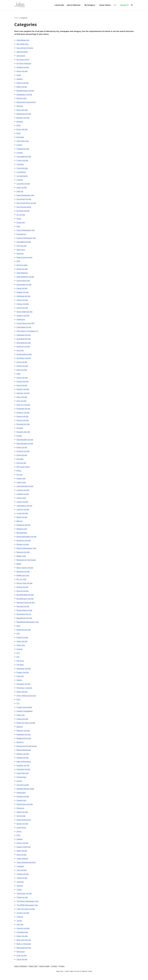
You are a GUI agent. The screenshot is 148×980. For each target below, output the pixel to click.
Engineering (21, 235)
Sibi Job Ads (21, 821)
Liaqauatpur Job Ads (24, 509)
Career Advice (105, 5)
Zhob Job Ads (22, 961)
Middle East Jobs (23, 579)
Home (16, 18)
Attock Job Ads (22, 71)
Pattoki (19, 684)
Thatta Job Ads (22, 903)
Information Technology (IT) (28, 333)
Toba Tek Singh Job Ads (26, 915)
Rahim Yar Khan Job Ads (26, 727)
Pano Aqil (20, 680)
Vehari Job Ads (22, 942)
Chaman (20, 153)
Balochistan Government (26, 103)
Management (22, 536)
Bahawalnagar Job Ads (25, 91)
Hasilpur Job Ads (23, 317)
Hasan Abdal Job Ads (24, 313)
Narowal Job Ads (23, 610)
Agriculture (21, 56)
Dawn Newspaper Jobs (25, 196)
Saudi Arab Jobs (23, 778)
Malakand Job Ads (23, 528)
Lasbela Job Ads (23, 497)
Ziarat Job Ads (22, 965)
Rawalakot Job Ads (24, 739)
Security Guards (23, 790)
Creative (20, 181)
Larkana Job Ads (23, 493)
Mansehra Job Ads (24, 544)
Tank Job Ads (22, 875)
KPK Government (23, 469)
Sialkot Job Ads (22, 817)
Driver (19, 220)
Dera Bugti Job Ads (24, 200)
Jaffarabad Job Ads (24, 345)
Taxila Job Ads (22, 883)
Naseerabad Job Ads (24, 614)
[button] (81, 5)
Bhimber (20, 122)
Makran (20, 524)
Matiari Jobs (21, 559)
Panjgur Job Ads (23, 676)
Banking (20, 107)
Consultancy (21, 173)
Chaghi (19, 146)
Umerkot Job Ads (23, 934)
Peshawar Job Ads (23, 688)
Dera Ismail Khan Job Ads (26, 204)
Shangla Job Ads (23, 801)
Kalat (18, 376)
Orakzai (19, 653)
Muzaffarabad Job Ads (25, 598)
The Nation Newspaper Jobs (28, 907)
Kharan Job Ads (22, 419)
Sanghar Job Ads (23, 770)
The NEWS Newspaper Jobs (27, 911)
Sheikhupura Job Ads (25, 809)
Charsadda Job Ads (24, 157)
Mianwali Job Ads (23, 575)
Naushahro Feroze (24, 618)
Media (19, 567)
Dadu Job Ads (22, 189)
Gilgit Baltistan (22, 274)
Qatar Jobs (21, 719)
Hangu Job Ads (22, 302)
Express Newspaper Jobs (26, 239)
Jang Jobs (20, 352)
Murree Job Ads (23, 594)
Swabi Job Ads (22, 856)
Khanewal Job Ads (23, 411)
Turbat (19, 926)
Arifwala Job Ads (23, 67)
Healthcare (21, 321)
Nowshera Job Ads (24, 633)
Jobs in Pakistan (21, 978)
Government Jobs (23, 282)
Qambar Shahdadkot (25, 715)
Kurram (19, 477)
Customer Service (23, 185)
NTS (18, 637)
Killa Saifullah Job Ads (25, 446)
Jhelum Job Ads (22, 368)
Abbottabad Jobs (23, 40)
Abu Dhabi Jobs (23, 44)
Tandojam (20, 872)
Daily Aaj (20, 192)
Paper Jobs (33, 978)
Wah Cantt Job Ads (24, 946)
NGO (18, 630)
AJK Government (23, 60)
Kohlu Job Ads (22, 458)
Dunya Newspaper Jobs (26, 231)
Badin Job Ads (22, 87)
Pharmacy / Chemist (24, 692)
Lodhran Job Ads (23, 512)
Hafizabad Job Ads (23, 298)
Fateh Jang (21, 251)
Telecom (20, 891)
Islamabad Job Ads (24, 337)
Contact (54, 978)
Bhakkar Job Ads (23, 118)
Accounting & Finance (25, 48)
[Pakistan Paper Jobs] (20, 5)
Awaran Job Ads (23, 83)
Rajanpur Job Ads (23, 735)
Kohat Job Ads (22, 450)
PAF (18, 661)
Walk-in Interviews (24, 950)
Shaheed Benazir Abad (25, 793)
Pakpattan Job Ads (24, 672)
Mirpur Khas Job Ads (24, 587)
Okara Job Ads (22, 645)
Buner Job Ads (22, 130)
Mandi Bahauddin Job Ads (26, 540)
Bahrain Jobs (22, 99)
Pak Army (20, 665)
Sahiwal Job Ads (23, 762)
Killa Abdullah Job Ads (25, 442)
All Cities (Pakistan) (24, 64)
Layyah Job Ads (22, 505)
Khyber (19, 438)
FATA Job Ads (22, 247)
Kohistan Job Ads (23, 454)
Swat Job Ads (21, 860)
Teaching (20, 887)
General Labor (22, 267)
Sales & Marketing (24, 766)
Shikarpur (20, 813)
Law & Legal (21, 501)
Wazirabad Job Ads (24, 954)
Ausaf (19, 75)
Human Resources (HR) (25, 325)
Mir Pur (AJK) (21, 583)
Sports (19, 836)
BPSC (19, 126)
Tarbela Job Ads (23, 879)
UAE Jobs (20, 930)
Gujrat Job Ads (22, 290)
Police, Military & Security (26, 700)
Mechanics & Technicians (26, 563)
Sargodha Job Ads (23, 774)
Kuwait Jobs (21, 481)
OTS (18, 657)
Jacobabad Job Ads (24, 341)
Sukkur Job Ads (22, 848)
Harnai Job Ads (22, 310)
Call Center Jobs (23, 142)
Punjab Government (24, 712)
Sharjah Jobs (21, 805)
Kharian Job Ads (23, 423)
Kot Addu (20, 462)
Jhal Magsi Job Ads (24, 360)
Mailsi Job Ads (22, 520)
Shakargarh (21, 797)
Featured (20, 255)
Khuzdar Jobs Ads (23, 434)
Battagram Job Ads (24, 114)
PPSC (18, 704)
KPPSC (19, 473)
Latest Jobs (59, 5)
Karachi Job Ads (23, 384)
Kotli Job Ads (21, 466)
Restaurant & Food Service (27, 751)
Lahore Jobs (21, 485)
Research (20, 747)
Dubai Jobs (21, 224)
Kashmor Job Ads (23, 395)
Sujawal (19, 844)
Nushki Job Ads (22, 641)
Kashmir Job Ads (23, 391)
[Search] (132, 5)
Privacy (62, 978)
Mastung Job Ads (23, 555)
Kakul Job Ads (22, 372)
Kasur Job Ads (22, 399)
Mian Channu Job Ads (25, 571)
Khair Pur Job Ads (23, 407)
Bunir (19, 134)
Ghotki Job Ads (22, 270)
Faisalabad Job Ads (24, 243)
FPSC (18, 263)
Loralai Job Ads (22, 516)
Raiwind (19, 731)
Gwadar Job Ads (23, 294)
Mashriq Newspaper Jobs (26, 551)
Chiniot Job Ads (22, 161)
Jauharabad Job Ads (24, 356)
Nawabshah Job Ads (24, 622)
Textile (19, 895)
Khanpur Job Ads (23, 415)
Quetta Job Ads (22, 723)
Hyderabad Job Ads (24, 329)
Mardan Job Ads (23, 548)
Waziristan (21, 957)
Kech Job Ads (21, 403)
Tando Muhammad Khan (26, 868)
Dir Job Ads (21, 216)
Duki (18, 228)
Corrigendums (22, 177)
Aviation (20, 79)
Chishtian (20, 165)
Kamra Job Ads (22, 380)
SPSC (18, 840)
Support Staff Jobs (24, 852)
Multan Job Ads (22, 590)
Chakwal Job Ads (23, 149)
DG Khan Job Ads (23, 212)
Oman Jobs (21, 649)
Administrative (22, 52)
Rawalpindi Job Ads (24, 743)
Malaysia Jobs (22, 532)
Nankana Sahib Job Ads (26, 606)
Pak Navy (20, 669)
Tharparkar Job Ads (24, 899)
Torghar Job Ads (23, 918)
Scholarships (21, 782)
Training (20, 922)
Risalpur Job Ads (23, 758)
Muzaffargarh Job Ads (25, 602)
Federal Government (24, 259)
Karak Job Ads (22, 388)
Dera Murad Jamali (24, 208)
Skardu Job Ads (22, 829)
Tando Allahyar (22, 864)
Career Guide (44, 978)
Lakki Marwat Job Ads (25, 489)
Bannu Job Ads (22, 110)
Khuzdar (20, 430)
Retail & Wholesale (24, 754)
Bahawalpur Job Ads (24, 95)
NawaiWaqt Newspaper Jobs (28, 626)
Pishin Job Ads (22, 696)
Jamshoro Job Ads (23, 349)
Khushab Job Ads (23, 427)
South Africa (21, 833)
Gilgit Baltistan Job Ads (25, 278)
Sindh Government (24, 825)
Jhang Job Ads (22, 364)
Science (19, 786)
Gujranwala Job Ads (24, 286)
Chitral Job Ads (22, 169)
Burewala (20, 138)
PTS (18, 708)
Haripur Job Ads (23, 306)
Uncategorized (22, 938)
